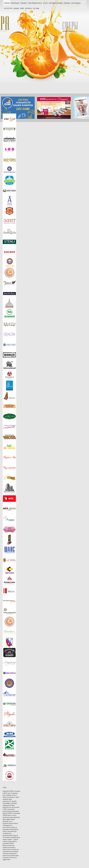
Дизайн (16, 8)
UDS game (36, 8)
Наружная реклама (56, 3)
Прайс (22, 8)
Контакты (28, 8)
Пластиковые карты (35, 3)
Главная (7, 3)
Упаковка (67, 3)
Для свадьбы (76, 3)
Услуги (45, 3)
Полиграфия (15, 3)
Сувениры (24, 3)
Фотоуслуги (8, 8)
